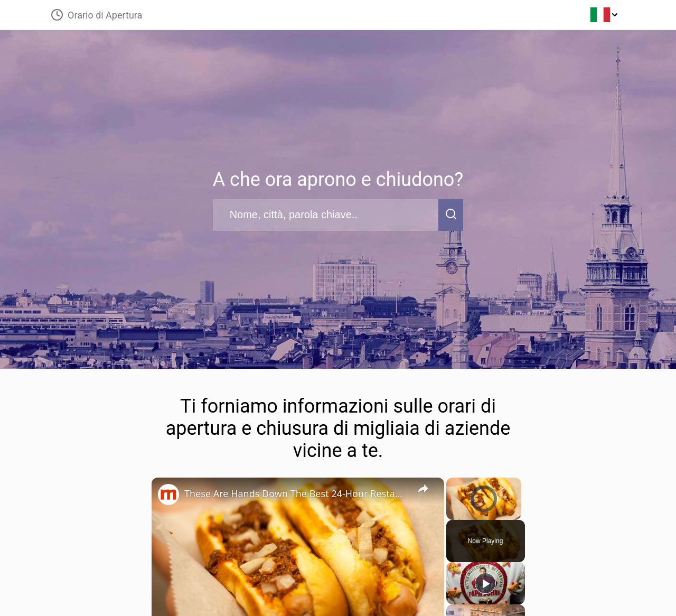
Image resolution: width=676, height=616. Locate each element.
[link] (168, 494)
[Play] (485, 583)
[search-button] (451, 215)
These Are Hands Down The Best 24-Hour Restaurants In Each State (296, 493)
